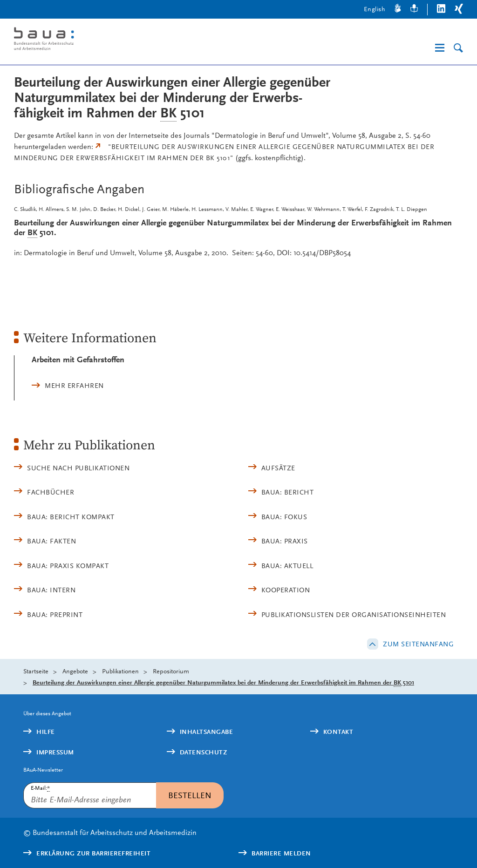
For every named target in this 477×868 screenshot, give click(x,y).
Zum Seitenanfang (418, 644)
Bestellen (190, 795)
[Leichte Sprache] (414, 10)
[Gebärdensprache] (398, 10)
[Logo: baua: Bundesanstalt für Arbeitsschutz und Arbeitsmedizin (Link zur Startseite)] (112, 40)
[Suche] (458, 48)
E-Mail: (40, 788)
